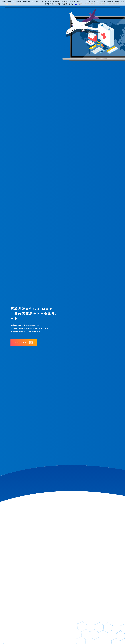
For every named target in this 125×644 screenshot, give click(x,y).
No (79, 4)
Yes (76, 4)
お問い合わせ (24, 342)
